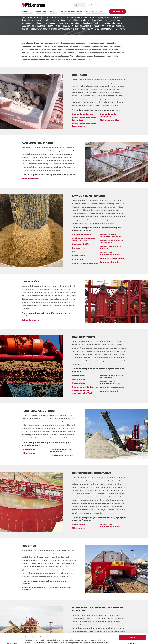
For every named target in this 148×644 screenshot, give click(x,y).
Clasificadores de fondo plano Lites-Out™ (83, 239)
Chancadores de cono (83, 114)
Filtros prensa (79, 252)
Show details (29, 640)
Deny (132, 638)
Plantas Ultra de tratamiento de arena (110, 253)
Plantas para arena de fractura (111, 247)
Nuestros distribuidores (107, 5)
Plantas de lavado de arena (85, 263)
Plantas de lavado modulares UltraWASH (111, 235)
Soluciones (41, 12)
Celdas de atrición (81, 244)
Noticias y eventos (93, 5)
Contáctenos (118, 11)
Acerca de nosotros (95, 12)
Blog (118, 5)
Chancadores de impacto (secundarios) (84, 125)
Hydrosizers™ (79, 260)
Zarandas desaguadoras (112, 258)
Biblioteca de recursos (71, 12)
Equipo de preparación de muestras (34, 589)
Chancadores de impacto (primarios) (84, 119)
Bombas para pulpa (81, 234)
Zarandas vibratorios (110, 262)
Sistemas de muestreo (60, 588)
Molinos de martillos (110, 120)
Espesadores (78, 248)
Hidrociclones (79, 256)
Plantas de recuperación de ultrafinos (112, 241)
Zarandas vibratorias (32, 179)
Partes (53, 12)
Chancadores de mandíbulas (108, 115)
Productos (27, 12)
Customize (132, 633)
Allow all (132, 627)
